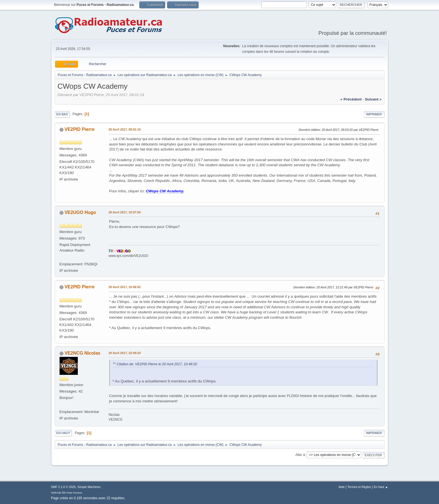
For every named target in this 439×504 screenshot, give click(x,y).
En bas (62, 114)
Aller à (300, 455)
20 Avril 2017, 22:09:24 (125, 353)
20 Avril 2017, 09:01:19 (125, 129)
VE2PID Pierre (80, 129)
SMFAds (56, 493)
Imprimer (374, 114)
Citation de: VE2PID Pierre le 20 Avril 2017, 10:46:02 (157, 364)
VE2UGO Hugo (80, 212)
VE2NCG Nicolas (82, 353)
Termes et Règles (359, 487)
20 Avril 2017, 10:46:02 (125, 287)
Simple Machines (89, 487)
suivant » (373, 99)
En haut (63, 433)
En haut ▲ (381, 487)
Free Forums (74, 493)
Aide (342, 487)
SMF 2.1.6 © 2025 (63, 487)
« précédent (351, 99)
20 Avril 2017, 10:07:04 (125, 212)
